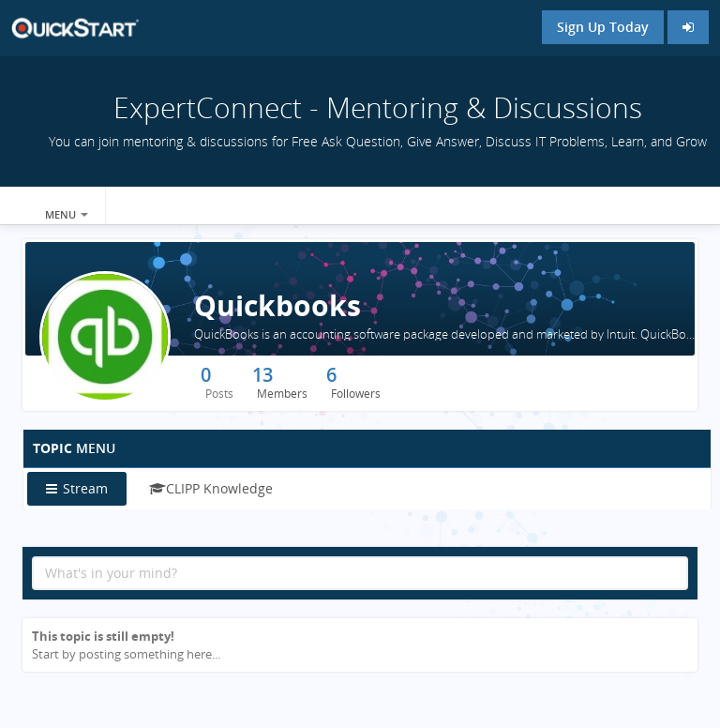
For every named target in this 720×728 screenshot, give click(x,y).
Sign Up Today (603, 27)
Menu (67, 214)
